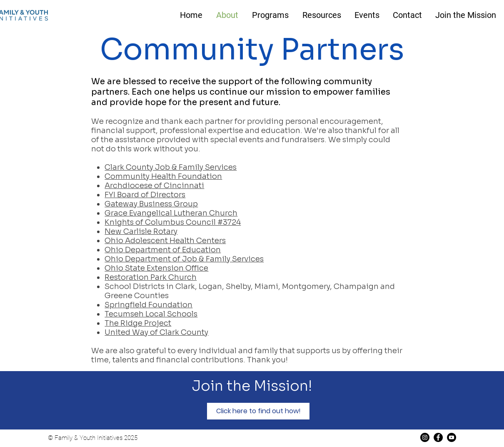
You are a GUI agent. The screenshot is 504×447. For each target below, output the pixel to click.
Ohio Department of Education (163, 250)
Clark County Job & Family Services (171, 167)
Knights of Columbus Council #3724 (173, 222)
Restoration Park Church (151, 277)
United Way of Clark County (156, 332)
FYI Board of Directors (145, 195)
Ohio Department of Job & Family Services (184, 259)
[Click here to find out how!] (258, 411)
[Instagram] (425, 437)
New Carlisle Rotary (141, 231)
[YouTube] (452, 437)
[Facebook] (438, 437)
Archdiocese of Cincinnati (154, 186)
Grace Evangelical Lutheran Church (171, 213)
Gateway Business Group (151, 204)
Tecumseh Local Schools (151, 314)
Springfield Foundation (148, 305)
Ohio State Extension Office (156, 268)
